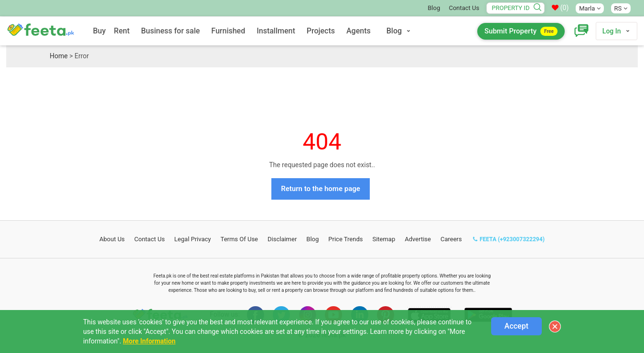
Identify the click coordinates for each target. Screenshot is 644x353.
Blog (434, 8)
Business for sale (170, 31)
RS (621, 8)
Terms (240, 239)
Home (59, 56)
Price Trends (345, 239)
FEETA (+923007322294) (509, 239)
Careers (451, 239)
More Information (149, 341)
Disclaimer (282, 239)
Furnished (228, 31)
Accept (516, 326)
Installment (276, 31)
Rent (122, 31)
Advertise (418, 239)
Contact (150, 239)
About (112, 239)
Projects (321, 31)
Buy (99, 31)
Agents (359, 31)
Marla (590, 8)
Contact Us (464, 8)
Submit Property (521, 31)
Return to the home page (321, 189)
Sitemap (384, 239)
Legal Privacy (193, 239)
